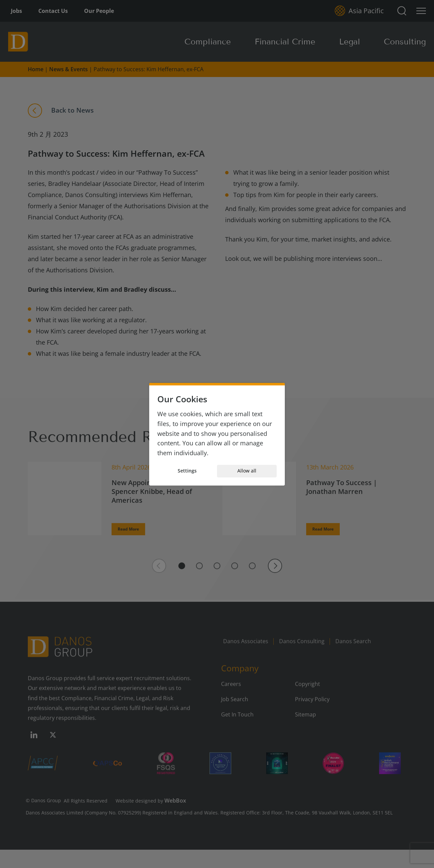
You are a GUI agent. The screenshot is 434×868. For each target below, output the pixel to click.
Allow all (247, 471)
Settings (187, 471)
